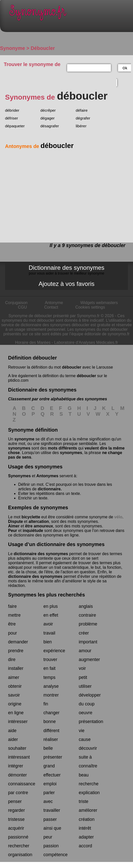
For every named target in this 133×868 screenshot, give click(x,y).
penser (15, 801)
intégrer (16, 766)
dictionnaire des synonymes (41, 554)
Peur (13, 531)
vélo (118, 517)
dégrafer (83, 118)
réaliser (51, 739)
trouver (50, 660)
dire (12, 660)
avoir (48, 624)
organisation (20, 855)
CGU (22, 307)
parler (49, 793)
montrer (51, 695)
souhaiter (17, 748)
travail (49, 633)
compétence (56, 855)
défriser (11, 118)
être (12, 624)
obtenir (15, 686)
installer (16, 668)
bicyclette (31, 517)
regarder (17, 810)
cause (85, 739)
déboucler (71, 367)
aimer (14, 677)
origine (15, 704)
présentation (91, 722)
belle (48, 748)
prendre (16, 651)
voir (82, 668)
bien (48, 642)
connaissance (22, 784)
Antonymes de (39, 146)
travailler (52, 810)
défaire (82, 110)
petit (83, 677)
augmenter (89, 660)
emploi (50, 784)
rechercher (19, 846)
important (88, 642)
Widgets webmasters (99, 303)
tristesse (16, 819)
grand (49, 766)
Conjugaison (16, 303)
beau (84, 775)
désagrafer (50, 126)
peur (48, 837)
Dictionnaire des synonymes (66, 270)
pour (12, 633)
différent (51, 731)
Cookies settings (90, 307)
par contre (18, 793)
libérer (81, 126)
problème (88, 624)
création (87, 819)
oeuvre (86, 713)
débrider (12, 110)
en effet (51, 615)
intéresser (18, 722)
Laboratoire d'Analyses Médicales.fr (86, 342)
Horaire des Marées (33, 342)
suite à (85, 757)
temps (49, 677)
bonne (50, 722)
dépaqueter (15, 126)
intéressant (19, 757)
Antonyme (54, 303)
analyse (51, 686)
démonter (17, 775)
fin (46, 704)
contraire (87, 615)
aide (12, 731)
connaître (88, 766)
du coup (87, 704)
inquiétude (33, 531)
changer (51, 713)
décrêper (48, 110)
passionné (18, 837)
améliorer (88, 810)
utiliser (85, 686)
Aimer (14, 526)
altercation (39, 521)
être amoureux (39, 526)
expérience (54, 651)
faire (12, 606)
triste (84, 801)
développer (90, 695)
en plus (51, 606)
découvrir (88, 748)
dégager (47, 118)
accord (85, 846)
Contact (51, 307)
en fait (49, 668)
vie (82, 731)
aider (13, 739)
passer (50, 819)
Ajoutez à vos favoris (66, 284)
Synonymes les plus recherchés (47, 595)
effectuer (52, 775)
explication (89, 793)
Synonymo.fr (70, 14)
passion (51, 846)
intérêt (85, 828)
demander (18, 642)
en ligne (16, 713)
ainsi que (52, 828)
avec (48, 801)
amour (85, 651)
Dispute (16, 521)
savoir (14, 695)
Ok (125, 68)
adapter (86, 837)
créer (84, 633)
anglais (86, 606)
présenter (53, 757)
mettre (14, 615)
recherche (89, 784)
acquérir (16, 828)
